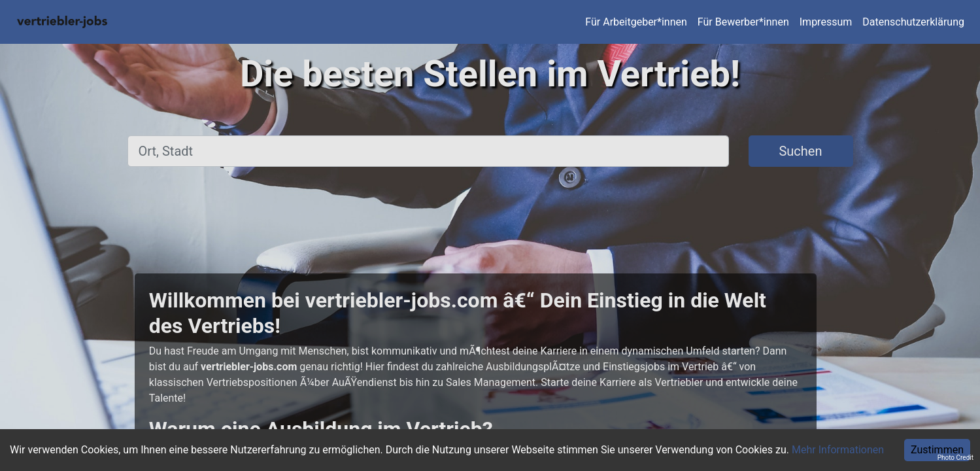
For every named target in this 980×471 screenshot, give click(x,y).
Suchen (800, 151)
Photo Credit (955, 458)
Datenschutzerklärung (913, 22)
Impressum (826, 22)
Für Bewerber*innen (743, 22)
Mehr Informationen (838, 450)
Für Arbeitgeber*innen (636, 22)
